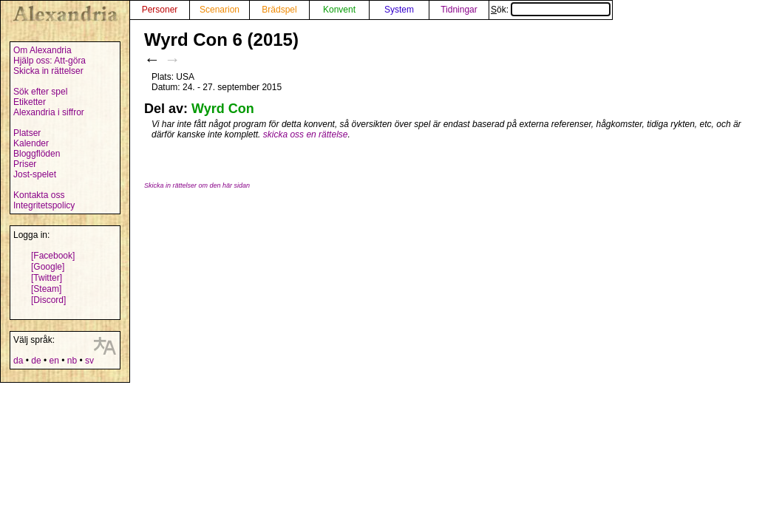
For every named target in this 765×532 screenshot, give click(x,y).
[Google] (48, 267)
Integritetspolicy (44, 205)
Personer (160, 10)
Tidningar (459, 10)
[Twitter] (47, 278)
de (36, 361)
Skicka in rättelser (48, 71)
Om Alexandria (42, 50)
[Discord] (48, 300)
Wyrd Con (223, 109)
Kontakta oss (39, 195)
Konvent (339, 10)
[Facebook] (53, 256)
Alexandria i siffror (49, 112)
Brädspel (279, 10)
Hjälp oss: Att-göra (50, 61)
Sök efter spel (40, 92)
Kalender (31, 143)
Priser (25, 164)
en (54, 361)
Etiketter (30, 102)
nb (72, 361)
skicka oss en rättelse (306, 134)
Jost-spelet (35, 174)
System (399, 10)
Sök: (551, 10)
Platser (27, 133)
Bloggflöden (37, 154)
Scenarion (220, 10)
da (18, 361)
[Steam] (46, 289)
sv (89, 361)
